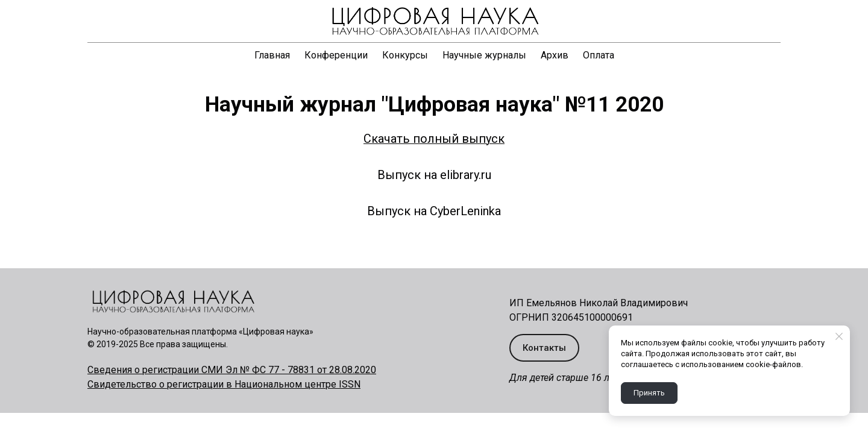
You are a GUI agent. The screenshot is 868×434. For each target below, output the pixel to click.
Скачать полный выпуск (434, 139)
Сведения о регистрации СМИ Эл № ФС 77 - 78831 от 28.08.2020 (232, 370)
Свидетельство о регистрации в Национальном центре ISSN (224, 384)
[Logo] (434, 21)
